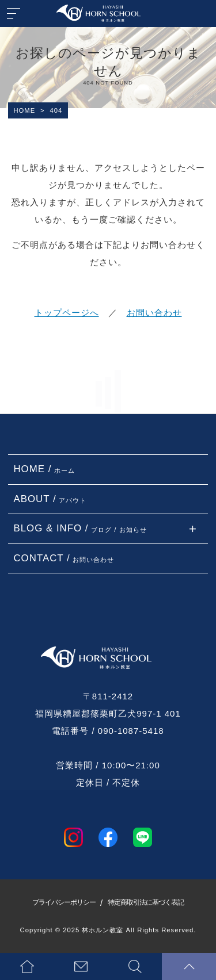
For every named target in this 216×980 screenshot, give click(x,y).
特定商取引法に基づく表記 (146, 902)
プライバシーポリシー (64, 902)
